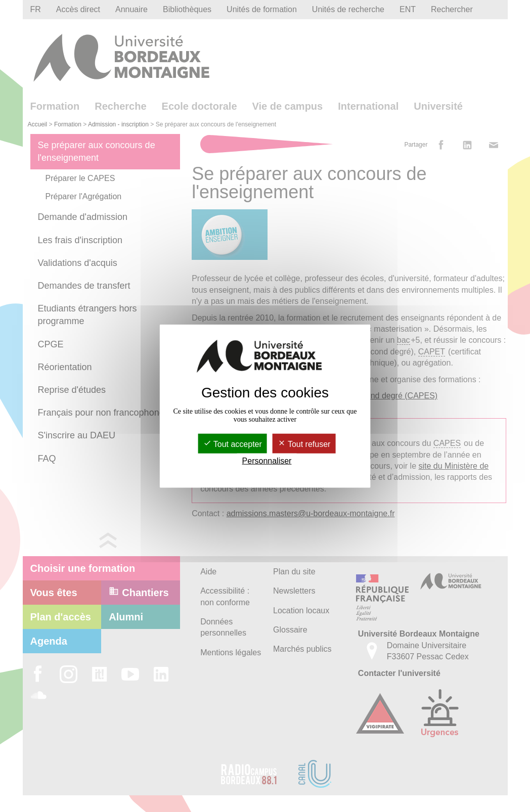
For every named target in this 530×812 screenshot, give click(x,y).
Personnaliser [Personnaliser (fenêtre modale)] (267, 461)
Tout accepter (233, 444)
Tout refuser (304, 444)
